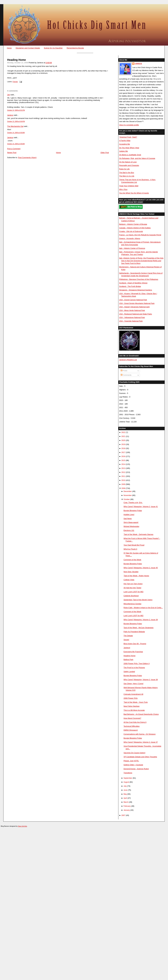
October (127, 499)
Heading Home (17, 60)
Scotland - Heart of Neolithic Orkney (133, 283)
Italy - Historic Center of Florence (132, 248)
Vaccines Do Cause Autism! (135, 753)
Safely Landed (129, 672)
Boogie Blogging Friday (133, 511)
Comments (126, 375)
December (128, 491)
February (127, 806)
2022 (123, 432)
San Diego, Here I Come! (134, 684)
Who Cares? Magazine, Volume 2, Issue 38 (141, 680)
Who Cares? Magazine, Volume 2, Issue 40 (141, 568)
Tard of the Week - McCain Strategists (139, 628)
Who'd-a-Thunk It (130, 549)
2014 (123, 464)
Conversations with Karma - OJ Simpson (140, 734)
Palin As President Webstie (134, 632)
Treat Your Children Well (129, 186)
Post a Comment (14, 149)
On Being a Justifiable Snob (130, 155)
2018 (123, 448)
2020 (123, 440)
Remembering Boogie (75, 48)
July (125, 786)
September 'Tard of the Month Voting (138, 600)
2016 (123, 456)
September (128, 778)
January (127, 810)
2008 (123, 488)
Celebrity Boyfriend (131, 596)
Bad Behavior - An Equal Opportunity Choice (141, 714)
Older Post (105, 153)
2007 (123, 815)
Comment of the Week (132, 560)
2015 (123, 460)
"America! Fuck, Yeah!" (128, 137)
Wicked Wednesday (131, 526)
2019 (123, 444)
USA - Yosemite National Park (131, 321)
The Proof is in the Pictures (134, 668)
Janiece (10, 115)
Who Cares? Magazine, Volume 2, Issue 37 (141, 742)
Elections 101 (129, 530)
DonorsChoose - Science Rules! (136, 769)
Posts (124, 371)
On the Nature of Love (128, 162)
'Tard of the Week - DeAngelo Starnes (138, 534)
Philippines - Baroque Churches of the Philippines (139, 279)
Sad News (128, 519)
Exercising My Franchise (133, 652)
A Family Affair (125, 141)
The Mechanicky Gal (15, 126)
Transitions (128, 773)
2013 (123, 468)
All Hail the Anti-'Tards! (132, 588)
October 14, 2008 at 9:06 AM (16, 144)
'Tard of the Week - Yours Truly (136, 702)
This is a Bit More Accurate (134, 710)
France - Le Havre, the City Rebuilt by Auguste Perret (140, 235)
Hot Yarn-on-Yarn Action (133, 584)
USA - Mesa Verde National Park (132, 310)
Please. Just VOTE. (131, 761)
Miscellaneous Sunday (133, 604)
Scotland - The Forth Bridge (130, 286)
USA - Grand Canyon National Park (133, 300)
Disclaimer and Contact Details (28, 48)
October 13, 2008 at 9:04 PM (16, 121)
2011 (123, 476)
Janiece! (127, 648)
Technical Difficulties (132, 726)
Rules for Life (124, 169)
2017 (123, 452)
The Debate (128, 636)
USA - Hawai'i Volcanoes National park (134, 307)
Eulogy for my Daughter (53, 48)
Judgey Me (123, 151)
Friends (15, 82)
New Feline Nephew (132, 706)
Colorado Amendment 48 (133, 694)
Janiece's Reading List (128, 360)
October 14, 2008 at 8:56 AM (16, 133)
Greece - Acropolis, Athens (130, 238)
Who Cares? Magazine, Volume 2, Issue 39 (141, 620)
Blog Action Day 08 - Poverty (135, 644)
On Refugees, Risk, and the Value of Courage (137, 158)
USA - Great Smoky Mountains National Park (137, 303)
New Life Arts (23, 826)
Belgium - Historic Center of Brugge (133, 224)
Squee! (126, 640)
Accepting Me (124, 144)
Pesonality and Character (129, 165)
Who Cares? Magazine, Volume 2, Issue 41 (141, 507)
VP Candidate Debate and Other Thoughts (140, 757)
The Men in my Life (127, 176)
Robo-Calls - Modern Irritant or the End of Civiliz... (143, 608)
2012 (123, 472)
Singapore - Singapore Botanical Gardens (136, 290)
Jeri (9, 95)
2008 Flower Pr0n (131, 698)
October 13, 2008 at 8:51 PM (16, 110)
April (125, 798)
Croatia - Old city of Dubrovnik (131, 231)
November (128, 495)
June (125, 790)
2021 (123, 436)
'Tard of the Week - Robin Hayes (136, 576)
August (126, 782)
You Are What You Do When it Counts (134, 193)
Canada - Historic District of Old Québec (135, 228)
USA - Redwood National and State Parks (135, 314)
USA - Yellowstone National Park (132, 317)
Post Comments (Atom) (27, 158)
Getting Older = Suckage (133, 765)
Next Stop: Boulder (131, 572)
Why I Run (123, 189)
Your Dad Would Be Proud (134, 545)
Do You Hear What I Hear (129, 148)
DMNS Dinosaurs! (131, 730)
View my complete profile (129, 125)
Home (9, 48)
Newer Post (12, 153)
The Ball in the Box (127, 173)
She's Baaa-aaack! (131, 522)
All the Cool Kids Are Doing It (135, 722)
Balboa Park (128, 660)
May (125, 794)
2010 (123, 480)
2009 (123, 484)
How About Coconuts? (132, 718)
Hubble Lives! (129, 515)
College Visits (129, 580)
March (126, 802)
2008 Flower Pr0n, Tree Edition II (137, 664)
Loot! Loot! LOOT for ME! (134, 592)
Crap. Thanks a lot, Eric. (133, 502)
